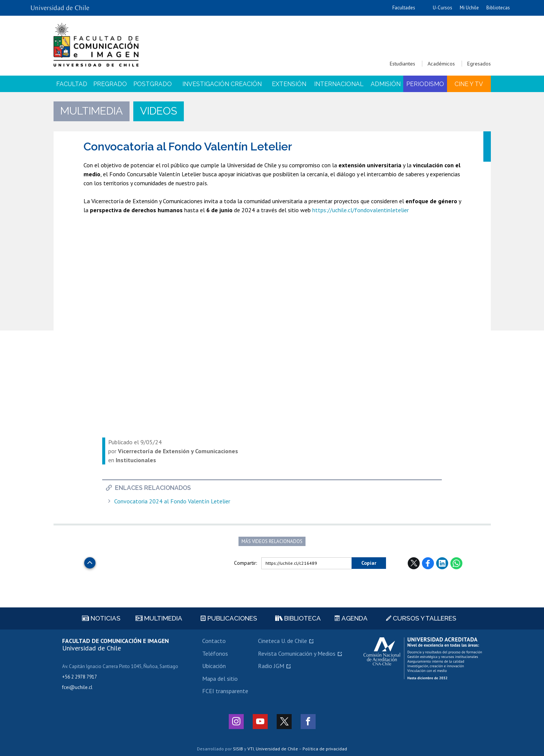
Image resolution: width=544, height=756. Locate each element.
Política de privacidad (325, 749)
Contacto (214, 641)
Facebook (428, 563)
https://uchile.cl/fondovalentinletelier (361, 210)
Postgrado (153, 84)
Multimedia (159, 618)
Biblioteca (298, 618)
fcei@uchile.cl (77, 687)
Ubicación (214, 666)
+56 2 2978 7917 (80, 677)
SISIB (238, 749)
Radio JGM (271, 666)
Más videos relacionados (272, 541)
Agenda (351, 618)
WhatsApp (456, 563)
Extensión (289, 84)
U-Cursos (443, 8)
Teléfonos (215, 653)
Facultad (72, 84)
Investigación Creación (222, 84)
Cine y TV (469, 84)
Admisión (386, 84)
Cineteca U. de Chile (282, 641)
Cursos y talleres (421, 618)
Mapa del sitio (220, 679)
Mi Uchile (469, 8)
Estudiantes (402, 64)
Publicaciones (229, 618)
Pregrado (110, 84)
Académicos (441, 64)
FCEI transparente (225, 691)
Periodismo (425, 84)
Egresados (479, 64)
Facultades (404, 8)
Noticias (101, 618)
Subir (90, 561)
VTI (251, 749)
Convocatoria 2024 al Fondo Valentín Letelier (172, 501)
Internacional (339, 84)
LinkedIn (442, 563)
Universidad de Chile (277, 749)
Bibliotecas (498, 8)
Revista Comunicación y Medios (297, 653)
